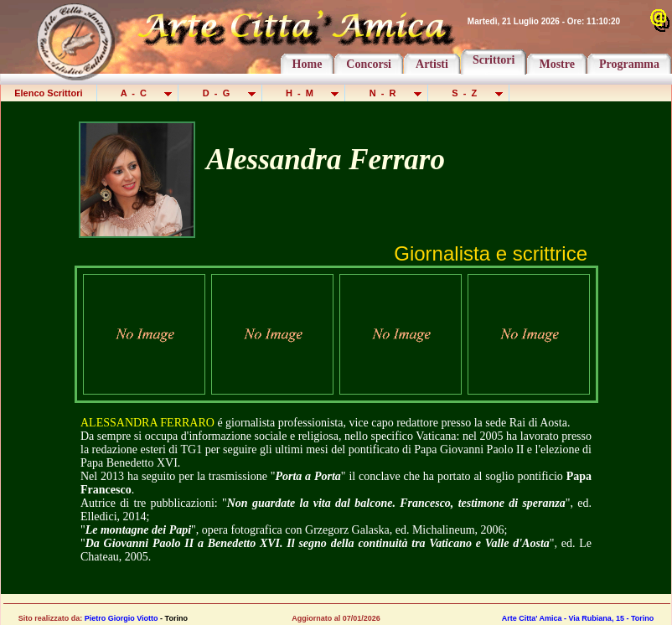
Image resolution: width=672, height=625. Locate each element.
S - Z (470, 93)
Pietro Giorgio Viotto (121, 618)
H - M (305, 93)
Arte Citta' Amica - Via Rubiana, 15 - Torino (578, 618)
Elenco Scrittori (49, 93)
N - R (388, 93)
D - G (221, 93)
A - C (139, 93)
